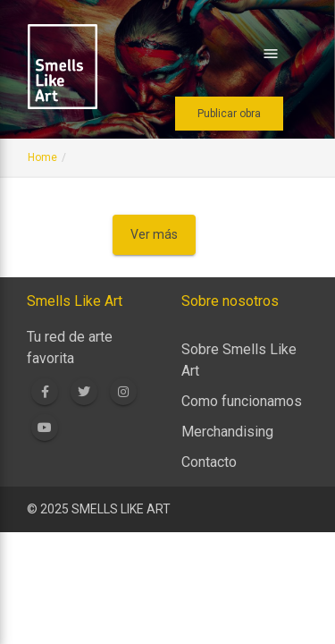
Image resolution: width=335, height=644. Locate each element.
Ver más (154, 234)
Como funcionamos (242, 401)
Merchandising (227, 432)
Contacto (209, 462)
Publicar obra (229, 114)
